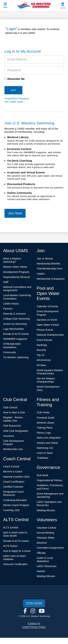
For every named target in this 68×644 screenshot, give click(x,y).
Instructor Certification (15, 564)
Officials (41, 553)
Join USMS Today (14, 102)
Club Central (10, 407)
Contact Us (34, 623)
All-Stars (41, 365)
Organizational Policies (49, 480)
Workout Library (46, 423)
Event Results (44, 340)
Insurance (9, 436)
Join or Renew (45, 259)
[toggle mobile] (5, 5)
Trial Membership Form (50, 269)
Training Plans (45, 428)
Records (41, 350)
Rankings (42, 345)
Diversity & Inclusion (14, 314)
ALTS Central (11, 528)
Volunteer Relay (46, 538)
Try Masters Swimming (16, 357)
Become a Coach (13, 472)
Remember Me (16, 79)
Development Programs (16, 272)
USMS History (11, 304)
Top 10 (40, 355)
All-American (44, 360)
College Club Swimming (17, 319)
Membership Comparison (51, 279)
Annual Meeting (45, 533)
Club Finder (43, 412)
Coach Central (11, 466)
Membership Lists (13, 449)
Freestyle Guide (46, 418)
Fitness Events (45, 330)
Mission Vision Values (15, 267)
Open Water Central (48, 325)
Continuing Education (15, 500)
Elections (42, 543)
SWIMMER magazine (15, 339)
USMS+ (41, 274)
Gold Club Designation (16, 431)
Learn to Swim (45, 453)
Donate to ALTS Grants (16, 334)
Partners (8, 309)
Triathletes (42, 458)
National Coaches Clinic (17, 477)
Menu (5, 7)
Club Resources (12, 426)
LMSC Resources (47, 566)
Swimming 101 (45, 448)
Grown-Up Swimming (15, 324)
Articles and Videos (47, 443)
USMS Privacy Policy (34, 627)
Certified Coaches (13, 487)
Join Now (15, 213)
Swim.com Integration (49, 438)
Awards (41, 571)
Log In (63, 8)
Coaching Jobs (12, 510)
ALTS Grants (10, 546)
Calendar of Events (47, 306)
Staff (6, 282)
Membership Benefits (48, 264)
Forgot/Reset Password (17, 99)
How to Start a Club (14, 412)
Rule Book (42, 475)
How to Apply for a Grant (17, 551)
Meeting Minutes (46, 510)
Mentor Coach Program (16, 505)
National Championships (50, 335)
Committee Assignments (50, 548)
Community (10, 352)
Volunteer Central (46, 528)
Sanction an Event (47, 320)
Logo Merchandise (14, 329)
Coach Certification (14, 482)
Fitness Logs (44, 433)
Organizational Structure (17, 277)
